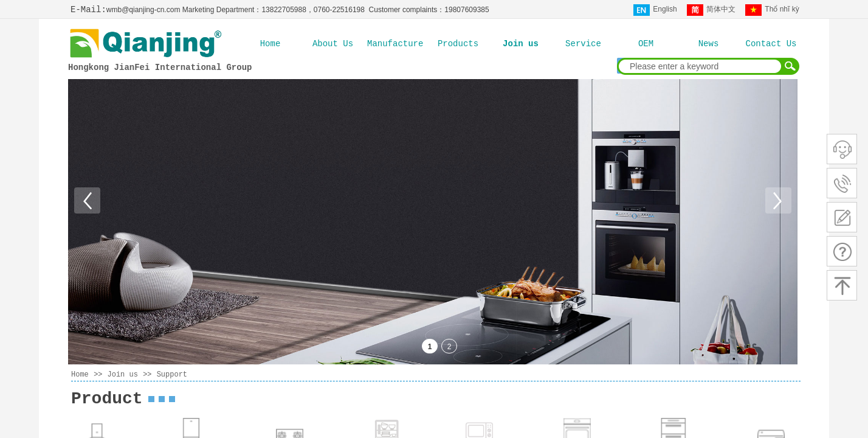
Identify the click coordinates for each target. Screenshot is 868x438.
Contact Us (771, 44)
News (709, 44)
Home (270, 44)
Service (583, 44)
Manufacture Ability (395, 44)
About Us (333, 44)
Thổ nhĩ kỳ (772, 10)
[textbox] (700, 66)
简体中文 (711, 10)
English (655, 10)
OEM (646, 44)
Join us (521, 44)
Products (458, 44)
